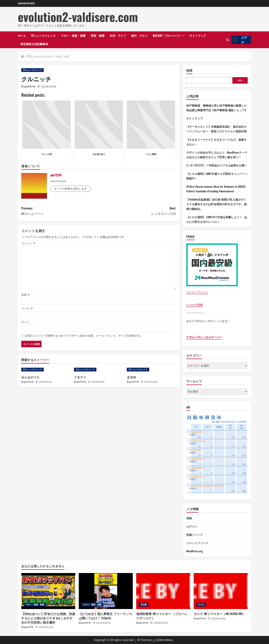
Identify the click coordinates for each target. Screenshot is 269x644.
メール (27, 308)
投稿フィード (195, 535)
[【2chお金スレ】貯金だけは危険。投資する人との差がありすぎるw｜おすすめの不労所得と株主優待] (48, 591)
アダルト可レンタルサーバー (204, 337)
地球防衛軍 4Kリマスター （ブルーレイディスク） (162, 616)
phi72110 (30, 86)
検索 (189, 70)
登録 (189, 518)
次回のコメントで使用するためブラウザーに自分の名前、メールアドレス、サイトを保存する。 (84, 336)
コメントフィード (197, 543)
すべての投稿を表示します (71, 189)
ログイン (192, 526)
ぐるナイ (80, 377)
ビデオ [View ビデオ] (239, 40)
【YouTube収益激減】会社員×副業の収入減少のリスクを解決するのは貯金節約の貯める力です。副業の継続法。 (217, 204)
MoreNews (166, 640)
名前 (26, 295)
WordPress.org (195, 551)
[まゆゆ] (151, 370)
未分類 (144, 604)
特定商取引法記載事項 (34, 44)
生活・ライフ (118, 35)
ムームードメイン (197, 292)
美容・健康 (98, 35)
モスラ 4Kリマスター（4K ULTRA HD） (220, 614)
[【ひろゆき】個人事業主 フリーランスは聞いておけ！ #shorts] (106, 591)
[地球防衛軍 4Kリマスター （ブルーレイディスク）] (163, 591)
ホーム (22, 35)
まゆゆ (131, 377)
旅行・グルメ (139, 35)
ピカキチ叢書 (195, 305)
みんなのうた (31, 377)
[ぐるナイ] (99, 370)
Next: (137, 211)
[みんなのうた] (46, 370)
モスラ (201, 604)
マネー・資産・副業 (73, 35)
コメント (28, 243)
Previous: (60, 211)
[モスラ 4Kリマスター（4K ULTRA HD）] (221, 591)
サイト (25, 322)
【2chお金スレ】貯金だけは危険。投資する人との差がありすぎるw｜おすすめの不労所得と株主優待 (48, 618)
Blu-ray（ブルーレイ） (167, 35)
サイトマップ (198, 35)
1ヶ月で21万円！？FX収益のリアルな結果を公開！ (217, 165)
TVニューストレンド (43, 35)
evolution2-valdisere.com (78, 17)
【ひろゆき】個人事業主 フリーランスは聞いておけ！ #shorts (105, 616)
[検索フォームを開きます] (228, 40)
